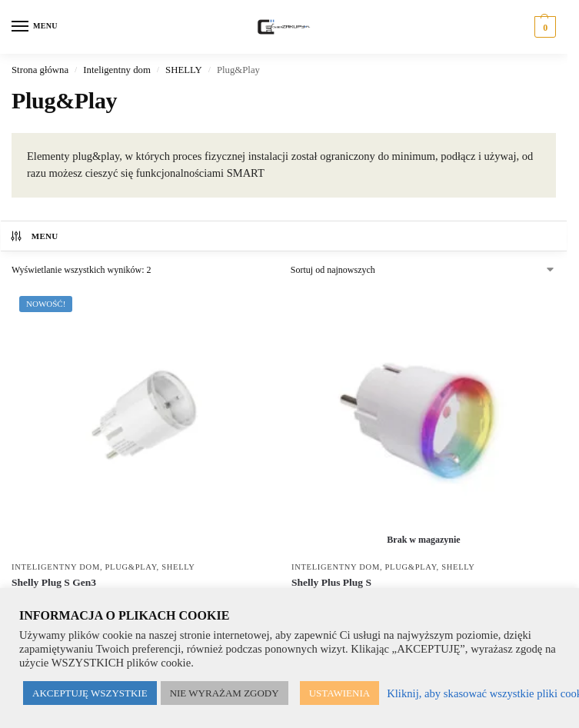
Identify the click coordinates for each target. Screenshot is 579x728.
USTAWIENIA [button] (340, 693)
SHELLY (184, 70)
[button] (543, 27)
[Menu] (35, 27)
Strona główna (40, 70)
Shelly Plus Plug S (331, 582)
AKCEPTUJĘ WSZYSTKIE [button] (90, 693)
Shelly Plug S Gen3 (54, 582)
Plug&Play (131, 567)
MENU (34, 236)
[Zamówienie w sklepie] (423, 270)
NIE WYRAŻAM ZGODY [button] (225, 693)
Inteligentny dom (117, 70)
